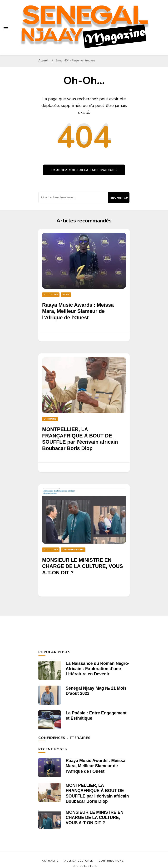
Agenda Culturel (79, 861)
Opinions (50, 419)
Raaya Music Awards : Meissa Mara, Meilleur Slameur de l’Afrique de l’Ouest (78, 311)
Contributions (73, 550)
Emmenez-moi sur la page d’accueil (84, 170)
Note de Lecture (84, 866)
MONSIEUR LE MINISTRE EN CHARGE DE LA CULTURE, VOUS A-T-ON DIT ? (83, 566)
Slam (66, 295)
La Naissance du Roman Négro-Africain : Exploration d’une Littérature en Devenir (98, 669)
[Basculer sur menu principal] (6, 27)
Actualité (51, 295)
